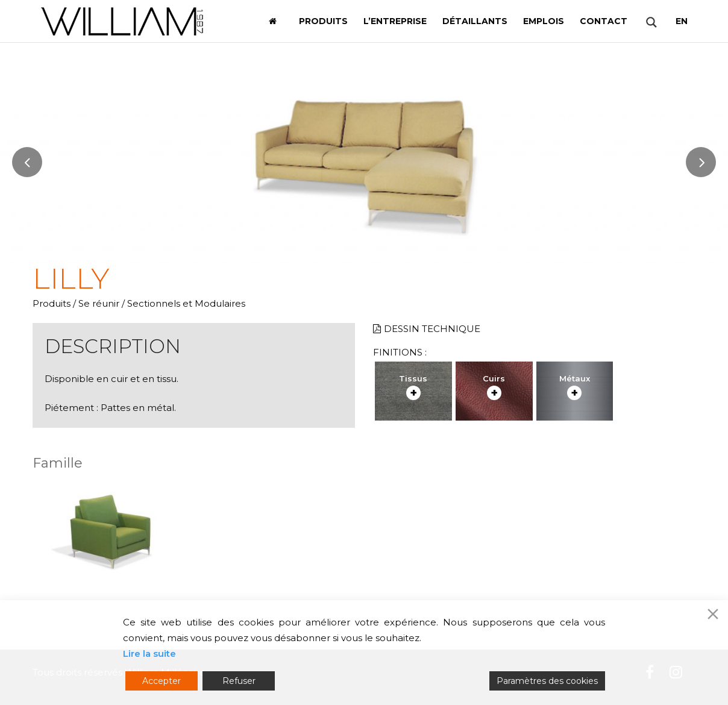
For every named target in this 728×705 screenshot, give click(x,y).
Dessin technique (427, 329)
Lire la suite (149, 653)
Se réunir (99, 303)
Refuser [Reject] (239, 681)
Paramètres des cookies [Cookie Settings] (547, 681)
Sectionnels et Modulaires (186, 303)
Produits (52, 303)
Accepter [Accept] (162, 681)
